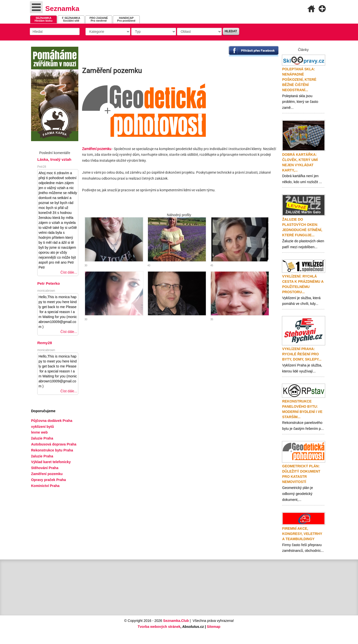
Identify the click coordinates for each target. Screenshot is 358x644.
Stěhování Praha (45, 468)
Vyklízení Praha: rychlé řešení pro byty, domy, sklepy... (302, 354)
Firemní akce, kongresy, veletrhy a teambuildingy (302, 534)
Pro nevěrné (99, 19)
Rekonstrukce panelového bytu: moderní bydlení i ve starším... (302, 409)
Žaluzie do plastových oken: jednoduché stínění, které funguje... (302, 227)
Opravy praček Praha (48, 480)
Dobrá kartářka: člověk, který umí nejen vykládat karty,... (300, 162)
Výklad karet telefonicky (51, 462)
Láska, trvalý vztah (54, 159)
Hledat (231, 31)
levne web (39, 432)
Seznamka (62, 9)
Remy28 (45, 343)
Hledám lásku (44, 19)
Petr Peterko (49, 283)
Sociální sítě (71, 19)
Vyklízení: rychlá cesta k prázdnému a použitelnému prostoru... (303, 284)
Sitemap (214, 627)
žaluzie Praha (42, 456)
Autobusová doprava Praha (54, 444)
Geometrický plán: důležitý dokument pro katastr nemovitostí (301, 474)
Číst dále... (69, 272)
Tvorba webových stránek (159, 627)
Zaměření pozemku (47, 474)
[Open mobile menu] (36, 7)
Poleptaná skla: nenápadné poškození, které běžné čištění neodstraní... (299, 80)
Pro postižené (126, 19)
